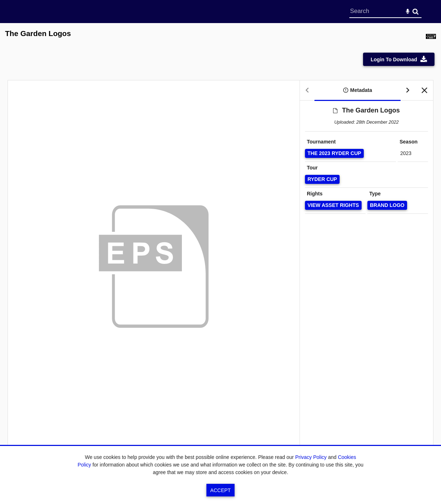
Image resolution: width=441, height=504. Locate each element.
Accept (221, 490)
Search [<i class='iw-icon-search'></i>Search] (416, 11)
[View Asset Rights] (333, 205)
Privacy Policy (311, 457)
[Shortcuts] (431, 37)
